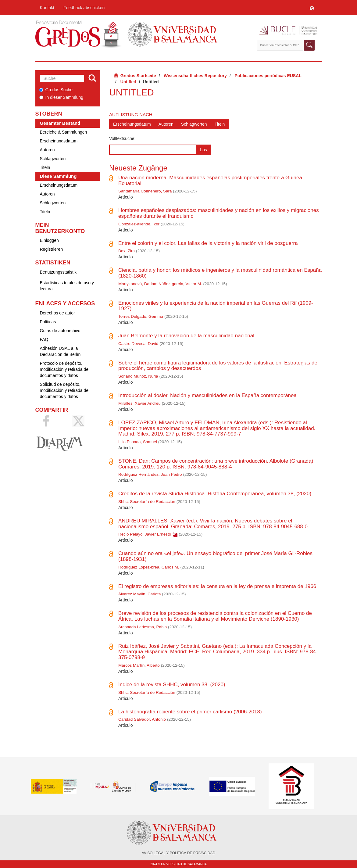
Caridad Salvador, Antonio (142, 719)
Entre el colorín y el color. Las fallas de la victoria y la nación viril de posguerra (208, 243)
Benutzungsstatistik (58, 272)
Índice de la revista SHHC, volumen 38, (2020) (172, 685)
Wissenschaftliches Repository (195, 76)
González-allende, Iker (139, 224)
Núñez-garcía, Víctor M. (180, 284)
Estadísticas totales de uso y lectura (67, 286)
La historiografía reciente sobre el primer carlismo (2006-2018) (190, 712)
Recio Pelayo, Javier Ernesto (145, 534)
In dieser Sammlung (61, 97)
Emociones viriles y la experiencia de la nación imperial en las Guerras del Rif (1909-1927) (216, 306)
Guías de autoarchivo (60, 331)
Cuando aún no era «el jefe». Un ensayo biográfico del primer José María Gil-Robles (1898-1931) (215, 556)
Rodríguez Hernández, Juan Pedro (150, 474)
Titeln (45, 167)
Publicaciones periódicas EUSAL (268, 76)
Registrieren (51, 249)
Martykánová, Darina (137, 284)
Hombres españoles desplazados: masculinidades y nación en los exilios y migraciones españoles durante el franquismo (219, 213)
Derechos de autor (57, 313)
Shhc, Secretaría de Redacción (147, 502)
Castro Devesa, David (138, 344)
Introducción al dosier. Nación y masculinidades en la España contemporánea (207, 395)
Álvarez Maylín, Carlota (140, 594)
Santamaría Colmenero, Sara (145, 191)
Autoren (47, 150)
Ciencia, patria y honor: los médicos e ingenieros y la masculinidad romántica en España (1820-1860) (220, 273)
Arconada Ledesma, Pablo (143, 627)
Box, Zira (127, 251)
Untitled (128, 82)
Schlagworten (53, 159)
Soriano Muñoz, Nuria (138, 376)
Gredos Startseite (138, 76)
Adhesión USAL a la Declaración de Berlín (60, 351)
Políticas (48, 322)
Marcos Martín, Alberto (139, 665)
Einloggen (49, 240)
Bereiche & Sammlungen (64, 132)
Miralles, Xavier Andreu (139, 403)
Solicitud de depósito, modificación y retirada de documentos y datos (64, 390)
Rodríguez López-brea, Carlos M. (149, 567)
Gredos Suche (56, 90)
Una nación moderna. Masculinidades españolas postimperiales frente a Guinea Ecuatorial (210, 181)
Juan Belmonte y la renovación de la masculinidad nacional (186, 336)
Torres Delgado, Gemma (141, 316)
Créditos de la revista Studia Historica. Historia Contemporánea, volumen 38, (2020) (215, 494)
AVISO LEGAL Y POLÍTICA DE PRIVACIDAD (178, 853)
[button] (312, 8)
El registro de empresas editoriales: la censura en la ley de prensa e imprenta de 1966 (217, 586)
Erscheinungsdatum (59, 141)
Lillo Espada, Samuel (138, 442)
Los (203, 150)
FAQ (44, 339)
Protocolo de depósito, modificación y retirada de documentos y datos (64, 369)
